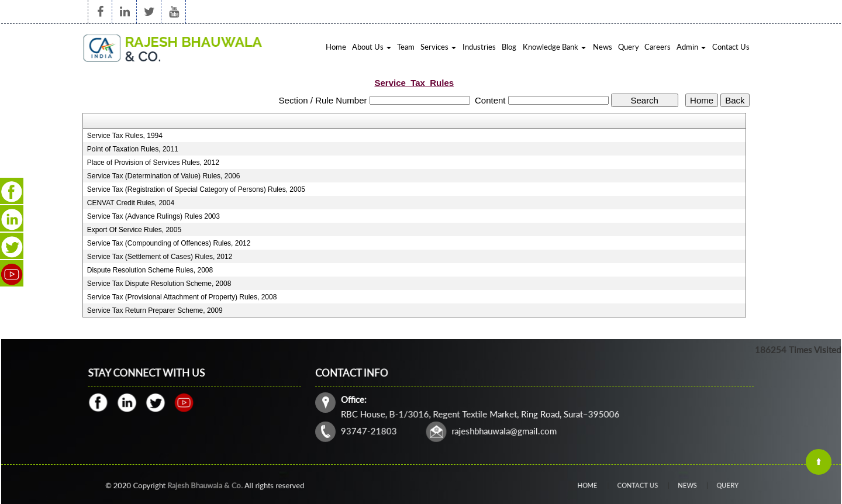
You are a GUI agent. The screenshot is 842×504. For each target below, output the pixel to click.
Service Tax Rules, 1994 (125, 136)
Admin (691, 47)
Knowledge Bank (554, 47)
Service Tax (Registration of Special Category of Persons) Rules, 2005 (196, 189)
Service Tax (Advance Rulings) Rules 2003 (153, 216)
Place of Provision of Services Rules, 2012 (153, 163)
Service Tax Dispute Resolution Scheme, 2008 (159, 284)
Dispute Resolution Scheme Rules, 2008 (150, 270)
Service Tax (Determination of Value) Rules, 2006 (164, 176)
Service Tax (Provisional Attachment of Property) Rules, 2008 (182, 297)
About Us (372, 47)
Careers (658, 47)
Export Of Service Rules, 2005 (134, 230)
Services (438, 47)
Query (629, 47)
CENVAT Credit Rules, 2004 (131, 203)
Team (406, 47)
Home (336, 47)
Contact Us (731, 47)
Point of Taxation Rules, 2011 (133, 149)
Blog (509, 47)
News (603, 47)
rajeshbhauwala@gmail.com (505, 430)
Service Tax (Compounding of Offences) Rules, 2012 (169, 243)
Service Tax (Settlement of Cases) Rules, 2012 (160, 257)
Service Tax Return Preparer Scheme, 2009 (155, 310)
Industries (479, 47)
